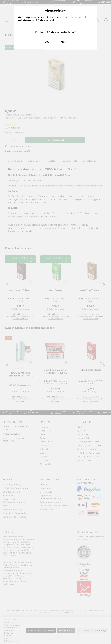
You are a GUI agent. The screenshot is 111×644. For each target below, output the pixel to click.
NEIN (64, 42)
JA (47, 42)
